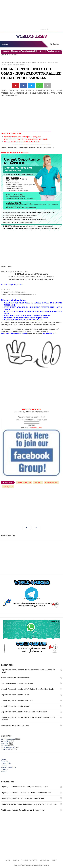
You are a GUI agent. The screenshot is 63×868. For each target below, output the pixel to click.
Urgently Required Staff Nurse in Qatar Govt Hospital (23, 799)
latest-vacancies (27, 62)
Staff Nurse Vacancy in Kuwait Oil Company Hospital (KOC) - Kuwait (29, 804)
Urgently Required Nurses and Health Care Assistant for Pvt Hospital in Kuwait (28, 671)
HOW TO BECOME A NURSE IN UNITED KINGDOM (22, 142)
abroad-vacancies (10, 62)
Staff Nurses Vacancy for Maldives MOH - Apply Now (23, 810)
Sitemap (4, 765)
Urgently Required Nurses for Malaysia (16, 695)
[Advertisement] (32, 16)
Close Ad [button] (44, 29)
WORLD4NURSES (31, 36)
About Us (4, 761)
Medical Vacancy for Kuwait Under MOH (16, 678)
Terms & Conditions (8, 768)
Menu (5, 44)
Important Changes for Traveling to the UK (22, 51)
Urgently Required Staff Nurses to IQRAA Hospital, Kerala (24, 787)
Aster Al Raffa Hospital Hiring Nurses (15, 726)
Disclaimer (5, 770)
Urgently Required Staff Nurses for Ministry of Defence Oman (26, 793)
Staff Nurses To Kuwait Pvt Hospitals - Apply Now (22, 137)
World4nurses (36, 428)
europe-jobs (6, 741)
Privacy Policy (6, 763)
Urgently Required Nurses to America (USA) (17, 701)
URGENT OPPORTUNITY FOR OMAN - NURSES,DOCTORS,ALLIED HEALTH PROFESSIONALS (31, 73)
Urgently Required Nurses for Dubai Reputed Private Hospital (24, 712)
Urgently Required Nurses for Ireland (15, 706)
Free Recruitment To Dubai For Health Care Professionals (26, 139)
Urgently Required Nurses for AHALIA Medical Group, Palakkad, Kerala (27, 689)
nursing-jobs (36, 62)
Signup (4, 772)
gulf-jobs (19, 62)
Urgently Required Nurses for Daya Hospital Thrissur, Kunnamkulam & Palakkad (28, 719)
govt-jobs (5, 743)
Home (3, 62)
